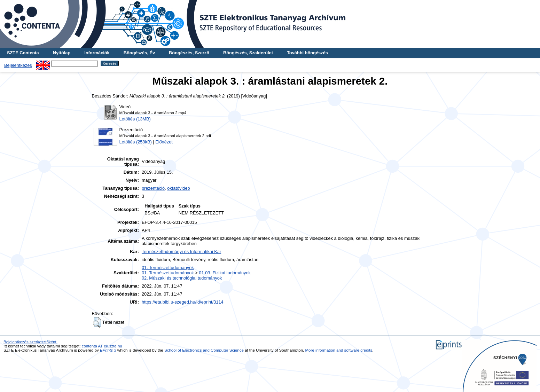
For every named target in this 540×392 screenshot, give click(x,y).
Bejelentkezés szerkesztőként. (30, 342)
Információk (97, 53)
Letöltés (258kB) (136, 142)
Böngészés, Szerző (189, 53)
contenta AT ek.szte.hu (102, 346)
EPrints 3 (108, 350)
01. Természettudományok (168, 268)
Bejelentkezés (18, 65)
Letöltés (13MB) (135, 119)
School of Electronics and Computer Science (204, 350)
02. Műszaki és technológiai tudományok (182, 278)
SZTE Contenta (23, 53)
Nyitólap (62, 53)
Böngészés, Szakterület (248, 53)
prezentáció (153, 188)
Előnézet (164, 142)
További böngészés (307, 53)
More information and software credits (339, 350)
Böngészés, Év (139, 53)
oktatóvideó (178, 188)
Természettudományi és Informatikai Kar (181, 252)
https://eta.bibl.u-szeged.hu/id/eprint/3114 (183, 302)
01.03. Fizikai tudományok (225, 273)
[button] (97, 322)
